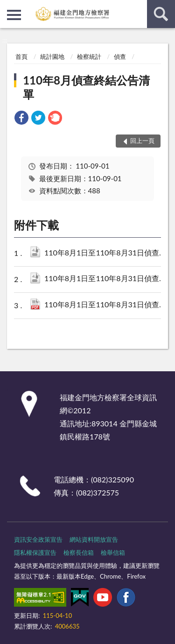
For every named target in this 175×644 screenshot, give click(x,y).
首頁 (21, 57)
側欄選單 (14, 15)
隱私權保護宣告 (35, 552)
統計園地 (52, 57)
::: (7, 7)
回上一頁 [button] (142, 141)
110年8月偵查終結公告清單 (86, 87)
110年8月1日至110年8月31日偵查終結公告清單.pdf (107, 305)
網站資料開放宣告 (94, 539)
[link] (21, 119)
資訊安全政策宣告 (38, 539)
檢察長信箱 (79, 552)
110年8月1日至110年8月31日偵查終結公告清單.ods (107, 279)
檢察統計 (89, 57)
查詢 (161, 14)
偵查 (120, 57)
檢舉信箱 (113, 552)
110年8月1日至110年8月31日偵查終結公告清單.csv (107, 253)
